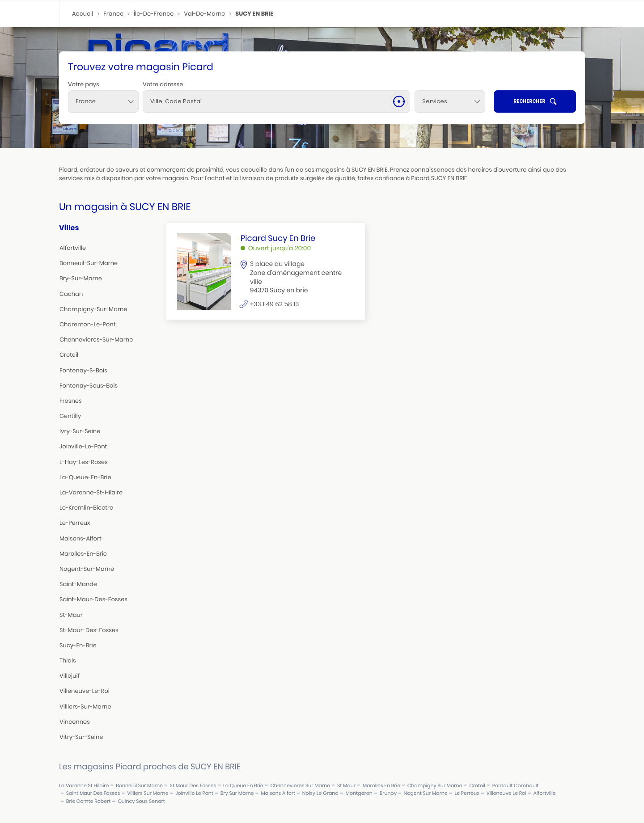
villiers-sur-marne (85, 707)
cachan (71, 294)
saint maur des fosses (93, 793)
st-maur (71, 615)
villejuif (70, 676)
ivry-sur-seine (80, 431)
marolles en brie (381, 786)
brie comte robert (89, 801)
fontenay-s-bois (83, 370)
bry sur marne (237, 793)
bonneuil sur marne (139, 786)
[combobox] (103, 101)
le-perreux (75, 523)
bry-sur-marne (81, 278)
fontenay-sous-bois (89, 386)
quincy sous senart (141, 801)
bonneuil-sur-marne (89, 263)
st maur (346, 786)
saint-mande (78, 584)
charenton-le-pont (88, 324)
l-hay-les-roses (84, 462)
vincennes (75, 722)
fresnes (71, 401)
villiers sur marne (148, 793)
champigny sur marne (435, 786)
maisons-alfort (80, 538)
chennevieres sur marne (300, 786)
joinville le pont (194, 793)
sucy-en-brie (78, 645)
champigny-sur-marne (93, 309)
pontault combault (516, 786)
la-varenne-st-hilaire (91, 492)
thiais (68, 661)
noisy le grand (320, 793)
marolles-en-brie (83, 554)
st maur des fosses (193, 786)
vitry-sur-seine (81, 737)
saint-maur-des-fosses (93, 599)
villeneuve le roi (506, 793)
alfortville (73, 248)
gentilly (70, 416)
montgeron (359, 793)
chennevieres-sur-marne (96, 340)
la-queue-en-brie (85, 477)
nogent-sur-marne (87, 569)
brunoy (388, 793)
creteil (69, 355)
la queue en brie (243, 786)
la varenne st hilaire (84, 786)
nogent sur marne (426, 793)
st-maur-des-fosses (89, 630)
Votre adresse (163, 84)
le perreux (467, 793)
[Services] (450, 101)
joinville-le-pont (83, 446)
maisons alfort (278, 793)
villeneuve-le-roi (85, 691)
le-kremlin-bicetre (86, 508)
